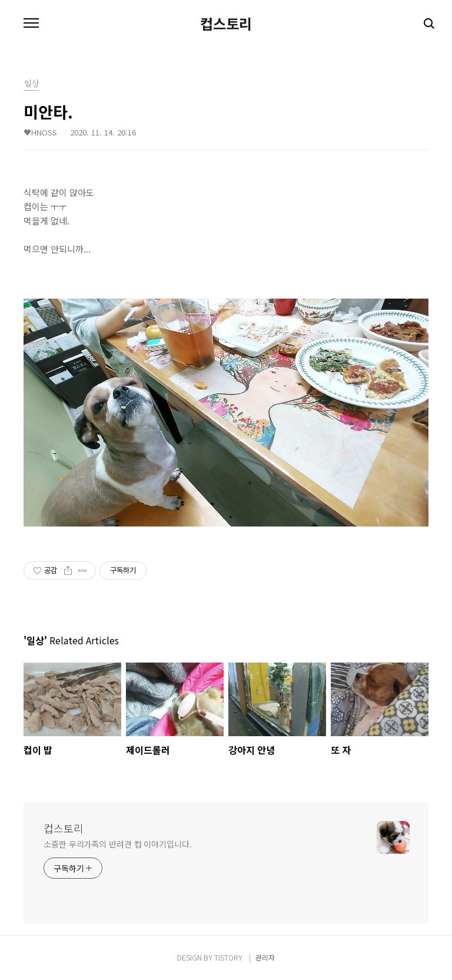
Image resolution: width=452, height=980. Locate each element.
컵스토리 (226, 24)
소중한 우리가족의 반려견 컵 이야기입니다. (118, 844)
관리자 (265, 957)
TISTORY (228, 957)
